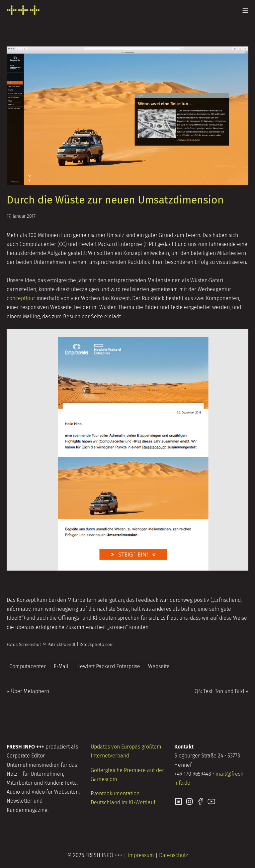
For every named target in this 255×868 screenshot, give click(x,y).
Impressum (141, 855)
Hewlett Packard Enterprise (108, 666)
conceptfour (21, 298)
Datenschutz (173, 855)
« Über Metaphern (28, 691)
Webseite (159, 666)
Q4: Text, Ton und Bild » (221, 691)
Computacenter (28, 666)
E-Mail (61, 666)
